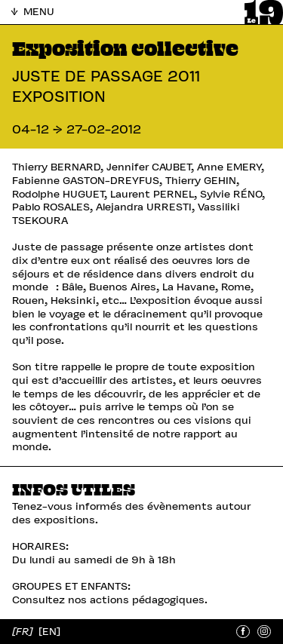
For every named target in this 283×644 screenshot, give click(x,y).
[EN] (49, 631)
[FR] (24, 630)
